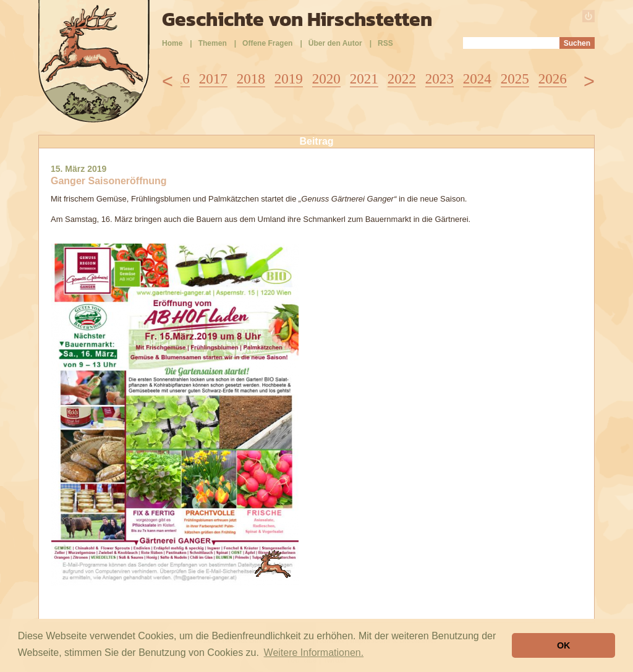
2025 (515, 79)
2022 (402, 79)
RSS (385, 43)
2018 (251, 79)
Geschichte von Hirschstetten (297, 19)
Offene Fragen (267, 43)
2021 (364, 79)
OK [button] (564, 645)
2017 (213, 79)
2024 (477, 79)
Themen (213, 43)
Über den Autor (335, 43)
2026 (553, 79)
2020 (326, 79)
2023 (440, 79)
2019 (289, 79)
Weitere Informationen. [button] (314, 653)
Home (172, 43)
